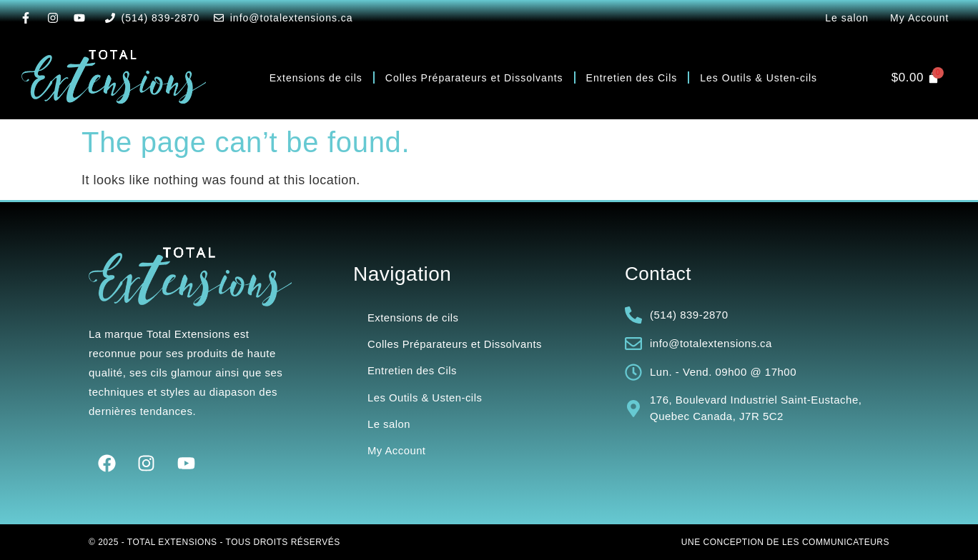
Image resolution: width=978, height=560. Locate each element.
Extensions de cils (316, 78)
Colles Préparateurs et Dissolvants (474, 78)
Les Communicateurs (836, 542)
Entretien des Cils (632, 78)
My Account (919, 18)
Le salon (847, 18)
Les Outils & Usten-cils (759, 78)
